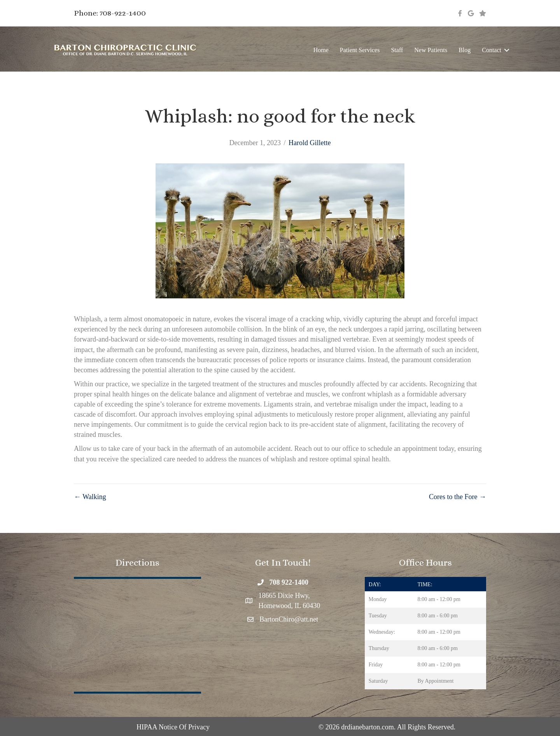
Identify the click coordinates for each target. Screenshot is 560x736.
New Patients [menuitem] (431, 50)
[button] (507, 50)
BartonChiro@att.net (289, 619)
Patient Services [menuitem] (360, 50)
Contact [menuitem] (492, 50)
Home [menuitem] (321, 50)
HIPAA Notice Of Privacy (173, 727)
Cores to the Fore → (458, 497)
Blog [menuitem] (465, 50)
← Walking (90, 497)
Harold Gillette (310, 143)
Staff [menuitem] (397, 50)
